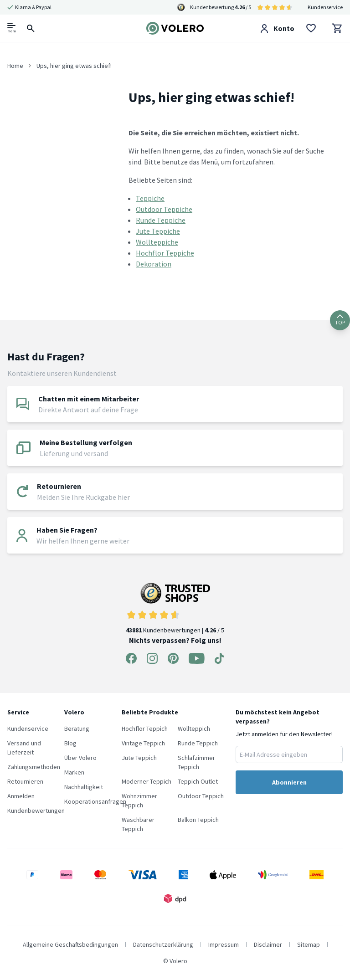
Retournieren (25, 781)
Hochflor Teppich (145, 729)
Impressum (224, 944)
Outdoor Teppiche (164, 209)
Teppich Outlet (198, 781)
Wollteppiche (157, 242)
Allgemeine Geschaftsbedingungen (70, 944)
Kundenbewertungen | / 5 (175, 608)
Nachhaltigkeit (84, 787)
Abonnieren (289, 782)
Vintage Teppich (143, 743)
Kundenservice (325, 7)
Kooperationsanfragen (95, 801)
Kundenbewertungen (36, 811)
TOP (340, 320)
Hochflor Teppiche (165, 253)
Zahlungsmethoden (34, 767)
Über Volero (80, 758)
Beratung (77, 729)
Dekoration (154, 264)
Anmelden (21, 796)
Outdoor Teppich (201, 796)
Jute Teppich (139, 758)
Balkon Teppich (198, 820)
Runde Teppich (198, 743)
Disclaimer (268, 944)
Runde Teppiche (161, 220)
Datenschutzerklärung (163, 944)
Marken (74, 772)
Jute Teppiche (158, 231)
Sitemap (309, 944)
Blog (70, 743)
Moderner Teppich (147, 781)
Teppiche (150, 198)
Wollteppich (194, 729)
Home (15, 66)
